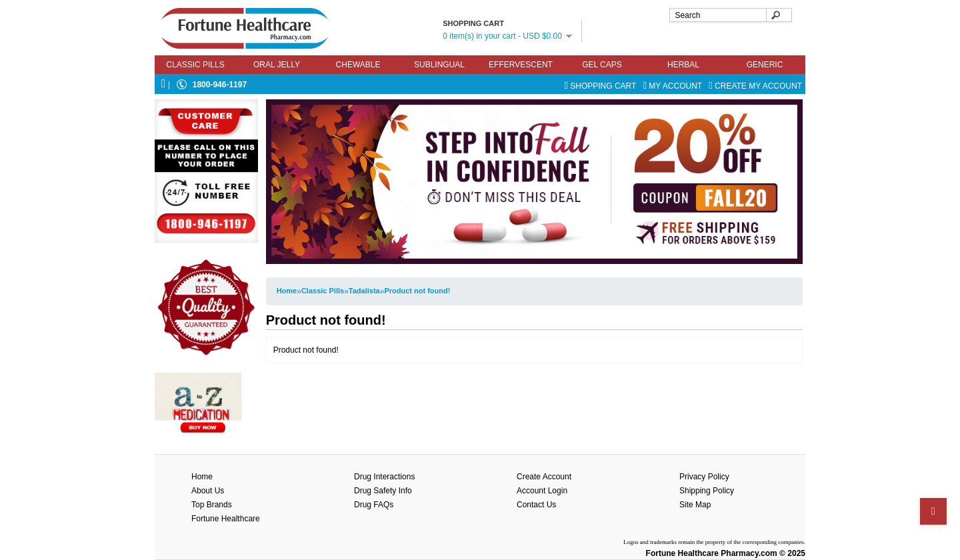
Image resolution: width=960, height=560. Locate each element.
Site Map (695, 505)
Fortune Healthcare (226, 519)
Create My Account (755, 86)
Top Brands (212, 505)
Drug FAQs (374, 505)
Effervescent (521, 65)
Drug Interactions (384, 477)
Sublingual (439, 65)
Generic (765, 65)
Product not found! (417, 291)
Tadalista (364, 291)
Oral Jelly (277, 65)
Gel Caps (602, 65)
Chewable (358, 65)
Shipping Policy (707, 491)
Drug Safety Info (383, 491)
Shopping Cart (601, 86)
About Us (208, 491)
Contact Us (536, 505)
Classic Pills (195, 65)
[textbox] (731, 15)
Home (287, 291)
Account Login (542, 491)
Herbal (683, 65)
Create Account (544, 477)
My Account (674, 86)
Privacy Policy (704, 477)
